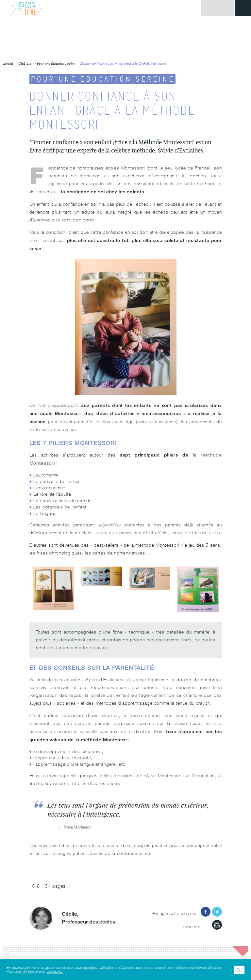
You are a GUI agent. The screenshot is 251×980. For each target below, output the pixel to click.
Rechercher (226, 8)
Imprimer (217, 925)
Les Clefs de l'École (27, 8)
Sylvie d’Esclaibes (181, 150)
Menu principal (243, 8)
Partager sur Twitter (217, 912)
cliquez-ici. (55, 972)
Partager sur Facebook (206, 912)
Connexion (209, 8)
